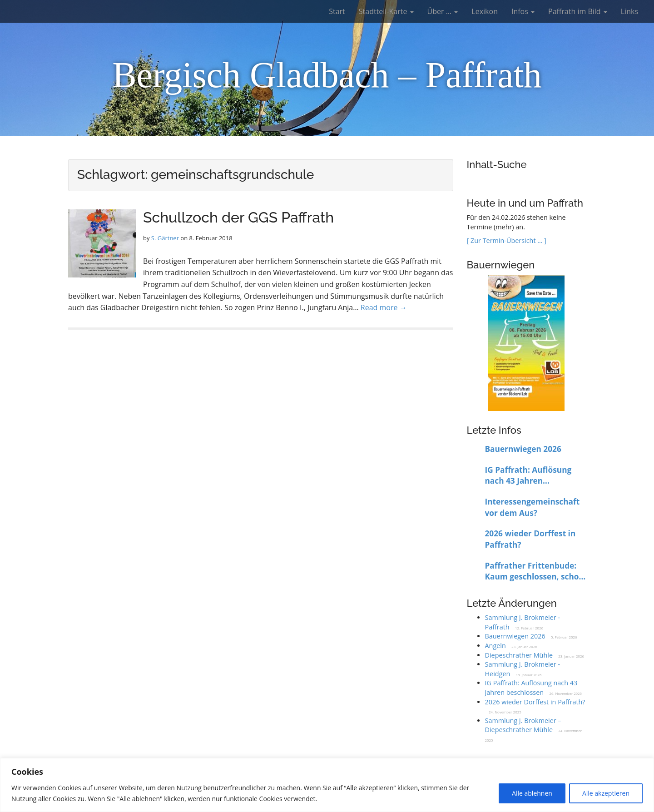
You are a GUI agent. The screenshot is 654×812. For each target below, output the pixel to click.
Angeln (495, 646)
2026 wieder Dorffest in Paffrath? (530, 539)
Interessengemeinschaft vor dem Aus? (533, 507)
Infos (523, 11)
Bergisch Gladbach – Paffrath (327, 75)
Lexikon (485, 11)
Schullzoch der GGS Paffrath (238, 217)
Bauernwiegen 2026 (523, 449)
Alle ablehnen (532, 793)
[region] (327, 785)
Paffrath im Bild (578, 11)
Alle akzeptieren (606, 793)
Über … (443, 11)
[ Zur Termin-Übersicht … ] (507, 240)
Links (629, 11)
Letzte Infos (494, 430)
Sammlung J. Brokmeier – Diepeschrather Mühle (523, 725)
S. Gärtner (165, 238)
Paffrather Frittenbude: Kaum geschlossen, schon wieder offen (535, 572)
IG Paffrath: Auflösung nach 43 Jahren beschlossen (528, 476)
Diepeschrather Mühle (519, 655)
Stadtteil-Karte (386, 11)
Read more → (384, 307)
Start (337, 11)
